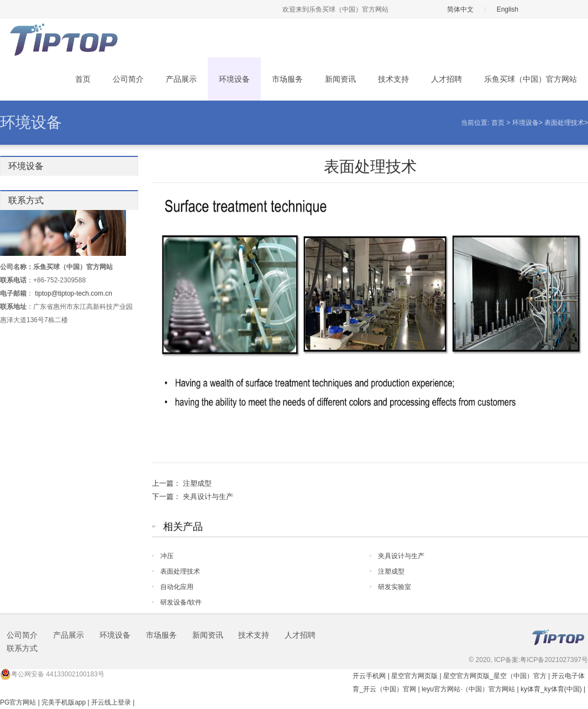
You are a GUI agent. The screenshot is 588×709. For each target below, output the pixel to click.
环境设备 (234, 79)
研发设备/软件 (181, 602)
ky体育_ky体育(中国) (551, 689)
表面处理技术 (564, 123)
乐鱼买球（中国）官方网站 (531, 79)
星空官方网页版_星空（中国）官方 (495, 676)
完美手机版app (64, 702)
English (508, 9)
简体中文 (460, 9)
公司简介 (128, 79)
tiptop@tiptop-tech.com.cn (73, 293)
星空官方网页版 (414, 676)
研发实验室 (395, 587)
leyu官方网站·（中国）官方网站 (468, 689)
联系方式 (22, 648)
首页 (83, 79)
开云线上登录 (111, 702)
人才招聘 (447, 79)
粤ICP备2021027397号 (554, 660)
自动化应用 (177, 587)
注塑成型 (197, 483)
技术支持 (393, 79)
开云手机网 (369, 676)
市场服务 (287, 79)
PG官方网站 (18, 702)
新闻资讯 (340, 79)
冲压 (167, 556)
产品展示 (181, 79)
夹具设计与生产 (208, 497)
